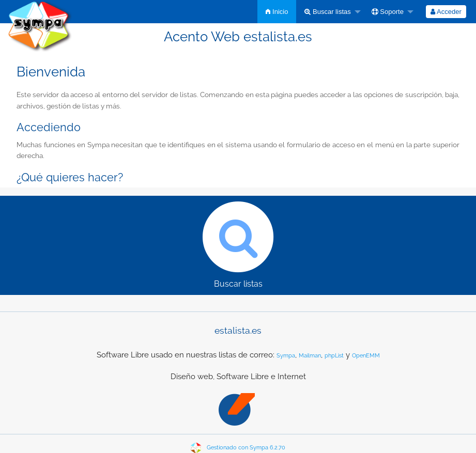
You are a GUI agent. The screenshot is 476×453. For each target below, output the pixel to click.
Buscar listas (327, 12)
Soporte (388, 12)
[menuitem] (277, 12)
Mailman (310, 356)
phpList (334, 356)
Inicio (277, 12)
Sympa (286, 356)
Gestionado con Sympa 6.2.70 (246, 448)
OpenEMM (366, 356)
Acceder (446, 12)
